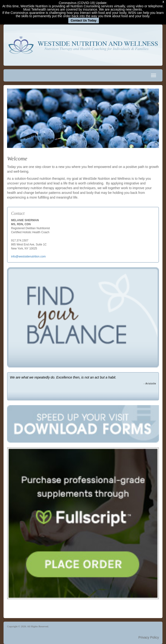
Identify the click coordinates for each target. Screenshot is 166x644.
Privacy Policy (149, 637)
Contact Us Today (84, 20)
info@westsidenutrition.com (28, 257)
